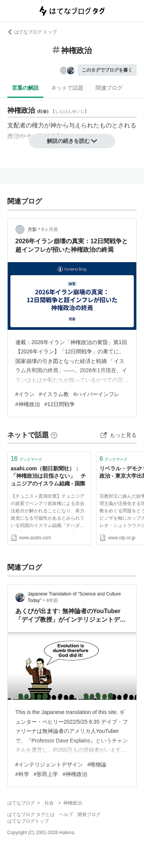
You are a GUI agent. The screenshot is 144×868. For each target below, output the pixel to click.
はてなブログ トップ (32, 32)
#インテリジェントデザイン (49, 764)
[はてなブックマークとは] (54, 435)
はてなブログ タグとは (31, 814)
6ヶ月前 (50, 229)
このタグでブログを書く (107, 70)
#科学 (22, 774)
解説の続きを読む (72, 141)
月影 (32, 229)
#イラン (25, 394)
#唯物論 (97, 764)
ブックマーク (26, 459)
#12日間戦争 (60, 404)
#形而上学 (46, 774)
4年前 (52, 600)
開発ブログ (89, 814)
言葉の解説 (25, 88)
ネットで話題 (67, 88)
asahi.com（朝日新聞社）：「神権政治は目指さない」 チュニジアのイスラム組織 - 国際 (48, 476)
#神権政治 (28, 404)
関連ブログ (109, 88)
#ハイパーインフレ (96, 394)
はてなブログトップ (28, 821)
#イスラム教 (54, 394)
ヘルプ (66, 814)
